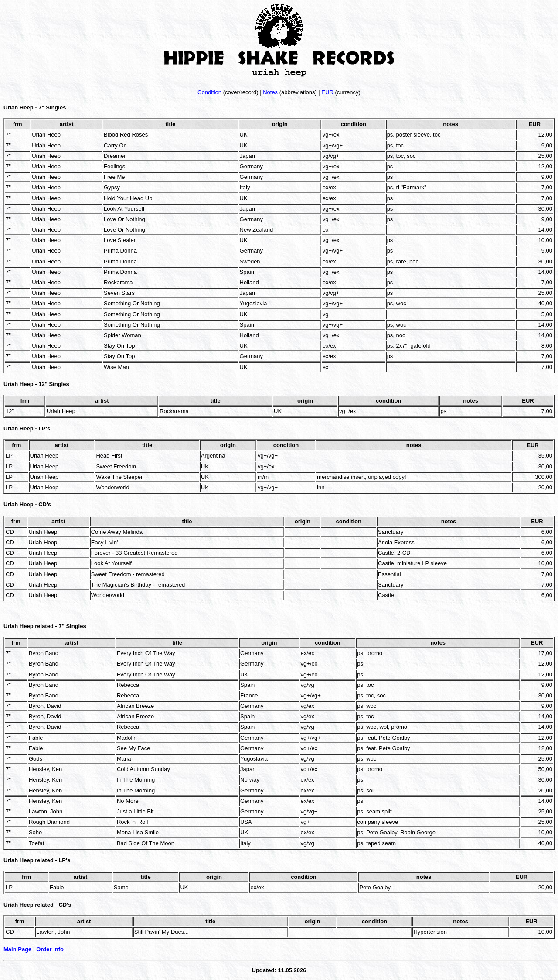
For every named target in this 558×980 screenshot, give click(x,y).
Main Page (17, 949)
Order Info (50, 949)
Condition (209, 92)
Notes (270, 92)
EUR (327, 92)
